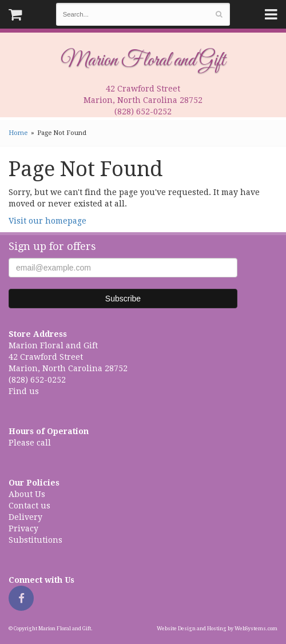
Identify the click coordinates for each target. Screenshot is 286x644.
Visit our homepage (47, 221)
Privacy (23, 528)
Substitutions (35, 540)
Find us (24, 391)
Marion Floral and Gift (143, 61)
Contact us (29, 506)
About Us (27, 494)
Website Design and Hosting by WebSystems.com (217, 629)
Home (18, 133)
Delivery (25, 517)
